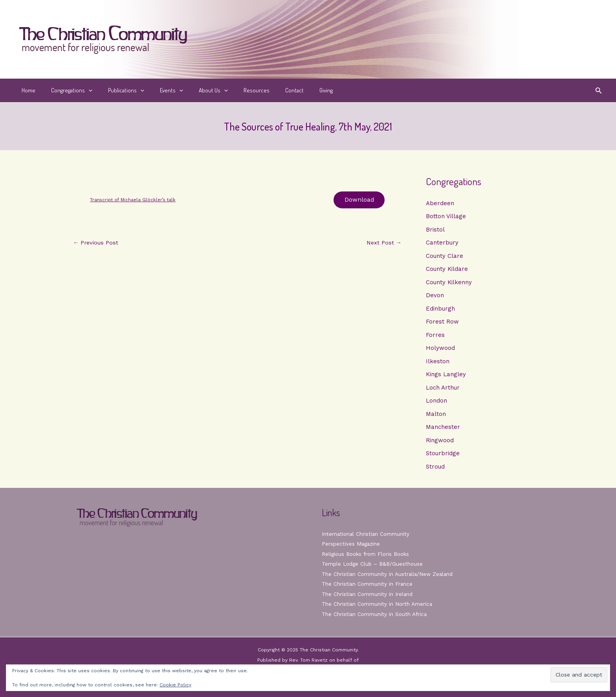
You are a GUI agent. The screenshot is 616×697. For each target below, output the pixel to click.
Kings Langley (446, 376)
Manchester (443, 429)
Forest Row (442, 323)
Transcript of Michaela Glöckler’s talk (134, 200)
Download (358, 200)
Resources (235, 90)
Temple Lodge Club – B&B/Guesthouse (374, 564)
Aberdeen (440, 203)
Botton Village (446, 217)
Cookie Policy (175, 685)
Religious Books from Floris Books (368, 554)
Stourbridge (443, 455)
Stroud (435, 469)
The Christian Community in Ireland (368, 594)
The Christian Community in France (368, 584)
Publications (116, 90)
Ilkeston (438, 362)
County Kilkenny (449, 283)
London (436, 402)
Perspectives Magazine (352, 544)
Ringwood (440, 442)
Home (27, 90)
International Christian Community (367, 534)
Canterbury (442, 243)
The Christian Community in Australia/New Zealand (389, 574)
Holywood (440, 349)
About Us (196, 90)
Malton (436, 416)
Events (158, 90)
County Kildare (447, 270)
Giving (297, 90)
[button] (599, 91)
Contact (269, 90)
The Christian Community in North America (378, 604)
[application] (83, 90)
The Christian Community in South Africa (375, 614)
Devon (435, 296)
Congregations (66, 90)
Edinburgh (440, 309)
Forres (435, 336)
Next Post (383, 244)
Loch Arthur (443, 389)
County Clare (445, 256)
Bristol (435, 230)
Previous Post (97, 244)
